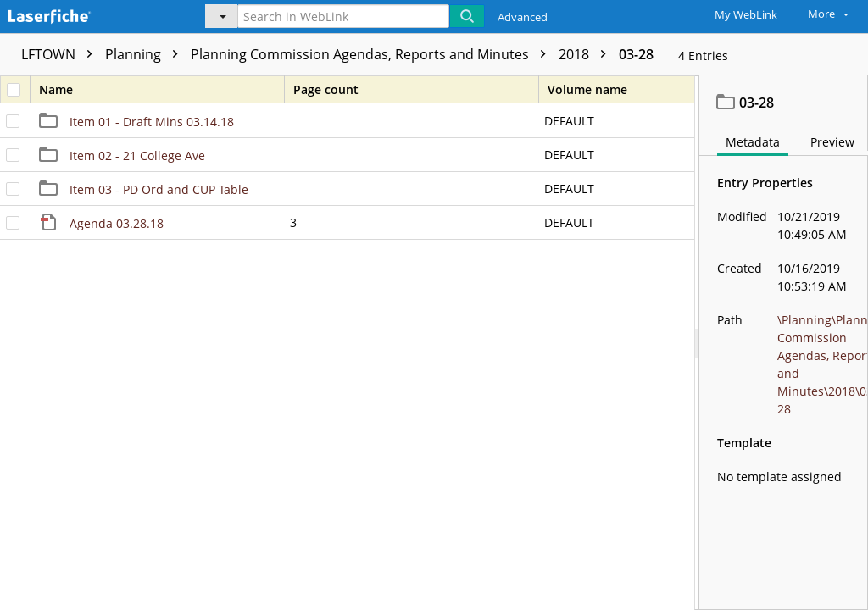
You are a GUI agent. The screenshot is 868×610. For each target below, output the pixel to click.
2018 (587, 54)
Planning (146, 54)
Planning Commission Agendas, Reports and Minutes (373, 54)
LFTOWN (61, 54)
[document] (784, 343)
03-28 (636, 54)
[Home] (89, 14)
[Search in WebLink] (343, 16)
